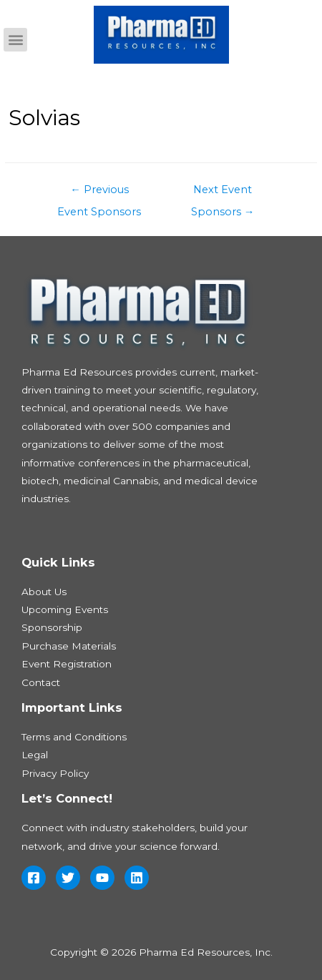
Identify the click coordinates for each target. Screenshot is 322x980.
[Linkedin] (137, 878)
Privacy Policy (55, 773)
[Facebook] (34, 878)
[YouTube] (102, 878)
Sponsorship (52, 627)
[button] (15, 40)
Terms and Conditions (74, 737)
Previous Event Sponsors (99, 193)
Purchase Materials (69, 646)
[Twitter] (68, 878)
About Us (44, 592)
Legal (35, 755)
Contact (41, 682)
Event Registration (67, 664)
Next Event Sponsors (223, 193)
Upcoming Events (65, 609)
